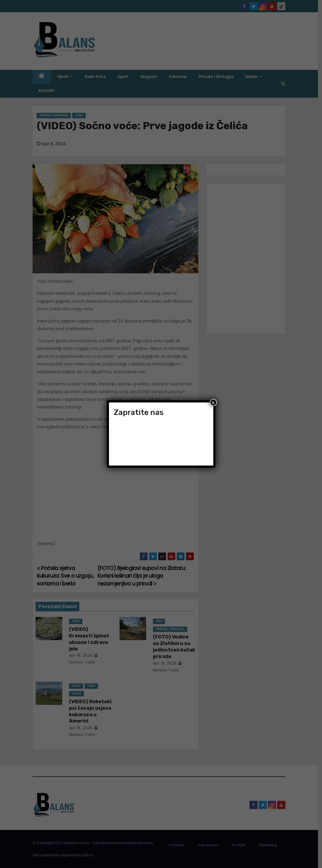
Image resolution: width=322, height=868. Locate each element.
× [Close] (213, 402)
